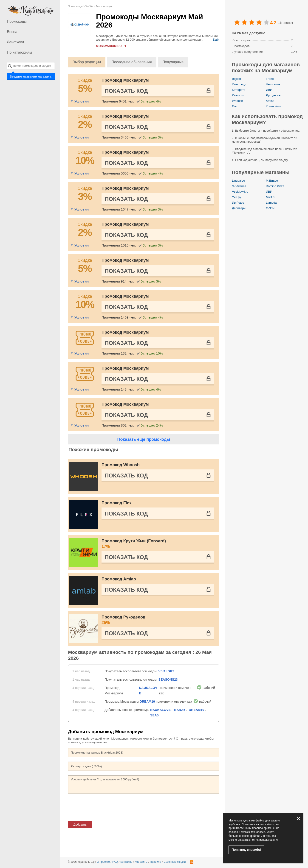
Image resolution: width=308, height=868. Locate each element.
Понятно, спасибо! (246, 850)
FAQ (115, 862)
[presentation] (103, 807)
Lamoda (271, 203)
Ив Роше (238, 203)
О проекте (103, 862)
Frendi (270, 79)
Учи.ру (237, 197)
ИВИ (269, 90)
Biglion (236, 79)
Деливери (239, 208)
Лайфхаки (15, 42)
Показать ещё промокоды (144, 439)
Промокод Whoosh (121, 465)
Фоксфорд (239, 84)
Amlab (270, 101)
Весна (12, 32)
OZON (270, 208)
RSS (192, 862)
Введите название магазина (31, 76)
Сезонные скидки (175, 862)
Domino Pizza (275, 186)
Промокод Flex (117, 503)
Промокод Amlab (119, 579)
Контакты (126, 862)
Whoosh (237, 101)
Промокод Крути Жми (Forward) (158, 544)
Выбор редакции (87, 62)
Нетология (273, 84)
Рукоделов (273, 95)
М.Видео (272, 181)
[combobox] (31, 66)
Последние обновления (131, 62)
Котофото (239, 90)
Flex (235, 106)
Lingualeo (238, 181)
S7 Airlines (239, 186)
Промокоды (17, 21)
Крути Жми (274, 106)
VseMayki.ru (240, 192)
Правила (156, 862)
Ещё (216, 40)
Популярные (173, 62)
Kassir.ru (238, 95)
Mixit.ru (271, 197)
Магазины (141, 862)
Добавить (80, 825)
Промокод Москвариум (125, 80)
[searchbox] (31, 66)
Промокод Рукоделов (158, 620)
